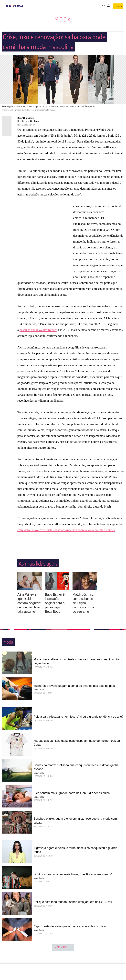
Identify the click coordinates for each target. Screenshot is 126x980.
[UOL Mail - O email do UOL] (104, 6)
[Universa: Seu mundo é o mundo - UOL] (15, 6)
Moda (63, 19)
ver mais (63, 948)
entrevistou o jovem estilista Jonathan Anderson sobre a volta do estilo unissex (66, 530)
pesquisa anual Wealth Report (38, 330)
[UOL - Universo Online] (25, 6)
